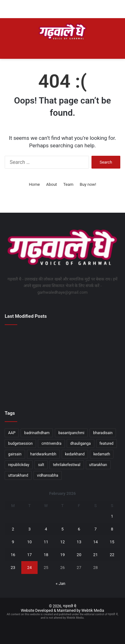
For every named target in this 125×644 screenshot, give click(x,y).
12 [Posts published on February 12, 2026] (62, 542)
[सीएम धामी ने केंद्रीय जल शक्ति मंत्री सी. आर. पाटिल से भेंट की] (63, 388)
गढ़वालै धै (70, 606)
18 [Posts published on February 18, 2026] (46, 555)
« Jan (61, 583)
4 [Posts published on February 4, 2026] (46, 529)
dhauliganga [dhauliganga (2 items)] (81, 444)
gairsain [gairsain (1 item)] (15, 454)
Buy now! (88, 184)
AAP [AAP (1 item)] (12, 433)
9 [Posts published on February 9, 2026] (13, 542)
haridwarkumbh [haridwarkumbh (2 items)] (43, 454)
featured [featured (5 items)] (107, 444)
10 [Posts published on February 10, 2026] (30, 542)
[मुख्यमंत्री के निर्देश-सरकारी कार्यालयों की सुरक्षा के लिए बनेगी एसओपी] (102, 388)
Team (68, 184)
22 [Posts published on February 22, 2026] (112, 555)
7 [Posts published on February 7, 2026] (95, 529)
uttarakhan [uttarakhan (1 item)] (98, 465)
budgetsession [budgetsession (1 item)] (20, 444)
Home (34, 184)
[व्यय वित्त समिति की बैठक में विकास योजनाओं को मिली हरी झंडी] (63, 341)
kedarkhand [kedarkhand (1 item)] (75, 454)
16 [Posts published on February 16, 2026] (13, 555)
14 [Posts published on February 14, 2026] (96, 542)
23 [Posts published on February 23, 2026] (13, 568)
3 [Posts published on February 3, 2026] (29, 529)
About (52, 184)
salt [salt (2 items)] (41, 465)
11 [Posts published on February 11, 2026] (46, 542)
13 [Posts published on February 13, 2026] (79, 542)
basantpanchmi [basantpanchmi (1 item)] (71, 433)
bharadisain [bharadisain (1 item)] (103, 433)
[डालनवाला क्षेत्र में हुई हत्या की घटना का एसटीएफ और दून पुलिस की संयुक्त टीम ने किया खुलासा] (102, 364)
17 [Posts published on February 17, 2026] (30, 555)
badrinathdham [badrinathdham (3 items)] (37, 433)
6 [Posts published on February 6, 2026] (79, 529)
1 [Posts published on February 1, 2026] (112, 516)
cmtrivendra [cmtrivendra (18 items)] (51, 444)
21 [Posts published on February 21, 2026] (96, 555)
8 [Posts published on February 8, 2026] (112, 529)
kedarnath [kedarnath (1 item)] (102, 454)
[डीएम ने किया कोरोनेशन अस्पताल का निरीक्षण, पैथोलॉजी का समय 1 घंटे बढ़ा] (63, 364)
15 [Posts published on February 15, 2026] (112, 542)
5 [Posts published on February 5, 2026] (62, 529)
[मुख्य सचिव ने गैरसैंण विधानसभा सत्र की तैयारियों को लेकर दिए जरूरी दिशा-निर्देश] (23, 341)
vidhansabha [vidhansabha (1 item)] (48, 475)
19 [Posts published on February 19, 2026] (62, 555)
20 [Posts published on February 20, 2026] (79, 555)
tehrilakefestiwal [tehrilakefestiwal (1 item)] (67, 465)
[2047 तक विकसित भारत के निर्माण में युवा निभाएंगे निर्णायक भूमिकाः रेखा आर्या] (23, 364)
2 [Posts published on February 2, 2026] (13, 529)
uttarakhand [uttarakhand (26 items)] (18, 475)
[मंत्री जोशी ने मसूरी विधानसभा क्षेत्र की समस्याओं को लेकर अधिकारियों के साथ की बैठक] (23, 388)
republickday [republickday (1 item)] (19, 465)
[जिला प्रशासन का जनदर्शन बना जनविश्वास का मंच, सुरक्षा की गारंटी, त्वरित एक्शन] (102, 341)
